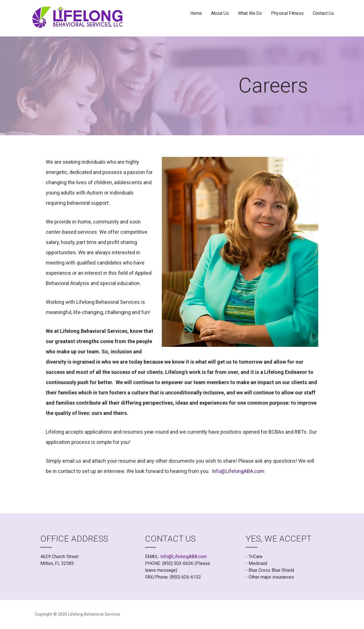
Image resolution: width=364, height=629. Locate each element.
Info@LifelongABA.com (238, 471)
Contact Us (323, 13)
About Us (220, 13)
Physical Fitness (287, 13)
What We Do (250, 13)
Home (196, 13)
